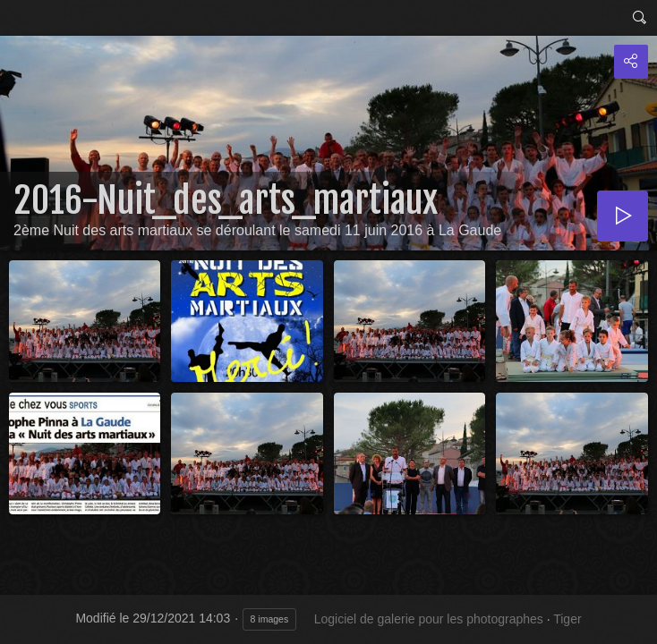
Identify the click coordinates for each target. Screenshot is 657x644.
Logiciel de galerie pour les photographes (429, 619)
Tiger (567, 619)
